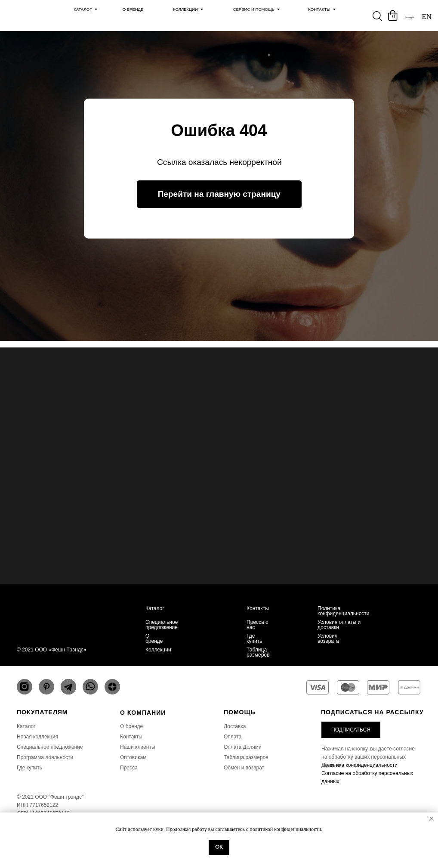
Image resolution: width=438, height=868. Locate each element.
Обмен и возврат (244, 768)
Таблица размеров (258, 652)
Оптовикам (133, 757)
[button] (351, 730)
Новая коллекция (37, 737)
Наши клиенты (138, 747)
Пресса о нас (258, 625)
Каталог (155, 608)
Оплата (233, 737)
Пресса (129, 768)
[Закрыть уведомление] (432, 819)
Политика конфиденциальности (344, 611)
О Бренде (133, 9)
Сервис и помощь (254, 9)
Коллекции (185, 9)
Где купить (254, 639)
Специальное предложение (162, 625)
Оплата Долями (243, 747)
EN (427, 17)
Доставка (235, 726)
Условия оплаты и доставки (339, 625)
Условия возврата (328, 639)
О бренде (154, 639)
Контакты (319, 9)
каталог (83, 9)
